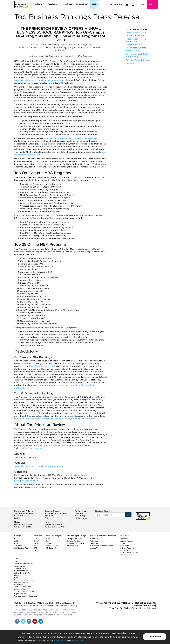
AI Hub (95, 4)
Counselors (125, 555)
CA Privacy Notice (121, 603)
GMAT (36, 541)
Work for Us (20, 566)
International (80, 513)
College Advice (73, 541)
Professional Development (102, 546)
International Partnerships (25, 580)
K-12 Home (95, 539)
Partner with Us (21, 571)
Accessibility (20, 589)
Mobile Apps (126, 550)
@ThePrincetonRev (32, 448)
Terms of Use (77, 640)
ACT (16, 541)
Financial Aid (72, 546)
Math (48, 539)
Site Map (151, 608)
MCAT (36, 546)
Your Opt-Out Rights (120, 608)
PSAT (16, 543)
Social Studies (52, 546)
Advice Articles (127, 541)
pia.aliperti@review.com (26, 481)
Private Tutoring (127, 548)
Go (128, 515)
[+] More (130, 63)
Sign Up (152, 4)
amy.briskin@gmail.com (75, 475)
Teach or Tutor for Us (23, 564)
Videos (123, 543)
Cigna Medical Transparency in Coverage (26, 595)
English (49, 543)
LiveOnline (125, 546)
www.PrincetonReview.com (52, 446)
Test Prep (94, 543)
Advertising (80, 516)
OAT (36, 550)
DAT (35, 548)
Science (49, 541)
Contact (18, 578)
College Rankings (74, 539)
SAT (16, 539)
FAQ (16, 518)
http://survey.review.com (42, 366)
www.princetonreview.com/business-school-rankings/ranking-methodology (57, 419)
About (17, 561)
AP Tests (18, 546)
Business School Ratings (138, 60)
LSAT (36, 543)
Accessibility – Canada (24, 591)
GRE (36, 539)
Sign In (142, 4)
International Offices (129, 553)
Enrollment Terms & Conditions (23, 586)
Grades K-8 (38, 4)
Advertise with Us (22, 573)
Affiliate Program (22, 568)
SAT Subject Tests (22, 548)
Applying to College (75, 543)
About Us (94, 548)
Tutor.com (95, 541)
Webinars (124, 539)
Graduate (68, 4)
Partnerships (116, 4)
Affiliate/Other (81, 518)
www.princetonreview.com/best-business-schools (40, 80)
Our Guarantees (21, 582)
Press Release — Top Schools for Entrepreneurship (136, 42)
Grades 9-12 (53, 4)
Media (17, 575)
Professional (82, 4)
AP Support (51, 548)
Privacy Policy (60, 640)
